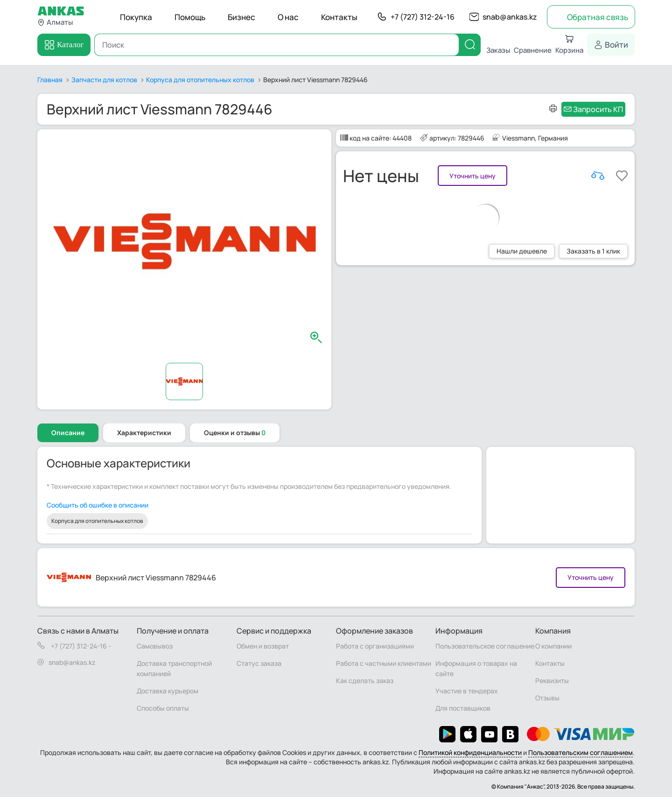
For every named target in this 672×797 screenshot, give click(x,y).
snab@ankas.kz (510, 17)
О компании (553, 646)
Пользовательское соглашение (485, 646)
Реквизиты (552, 681)
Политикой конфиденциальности (470, 752)
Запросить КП (598, 109)
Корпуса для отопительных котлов (97, 521)
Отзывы (547, 698)
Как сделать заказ (365, 681)
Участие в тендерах (467, 691)
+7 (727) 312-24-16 (423, 17)
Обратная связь (598, 17)
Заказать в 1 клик (593, 251)
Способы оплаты (163, 708)
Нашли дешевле (522, 251)
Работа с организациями (375, 646)
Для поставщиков (463, 708)
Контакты (339, 17)
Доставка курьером (168, 691)
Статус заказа (259, 663)
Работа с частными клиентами (384, 663)
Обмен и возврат (263, 646)
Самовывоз (155, 646)
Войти (616, 45)
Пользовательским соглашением (581, 752)
